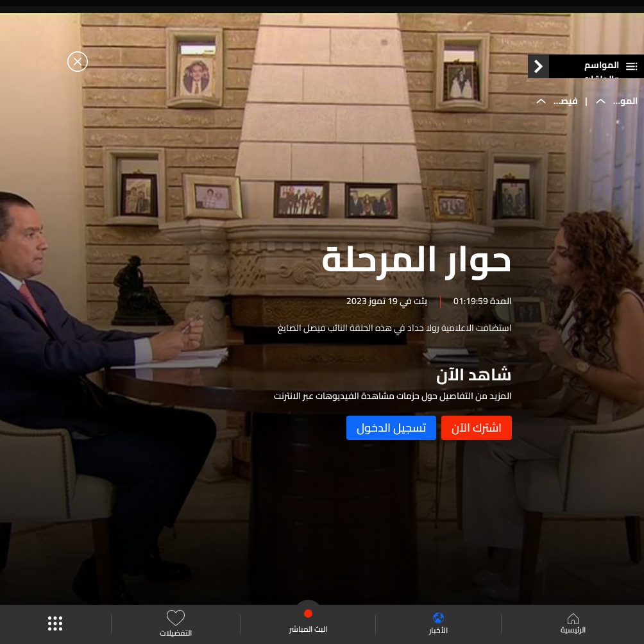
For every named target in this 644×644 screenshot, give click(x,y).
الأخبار (438, 624)
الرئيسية (573, 625)
